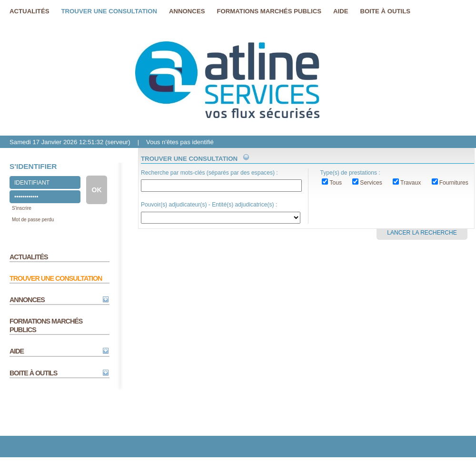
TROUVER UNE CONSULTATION (56, 278)
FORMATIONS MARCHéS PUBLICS (269, 11)
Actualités (30, 11)
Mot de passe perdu (33, 220)
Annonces (187, 11)
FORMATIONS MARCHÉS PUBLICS (46, 325)
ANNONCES (27, 300)
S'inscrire (22, 208)
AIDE (17, 351)
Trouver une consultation (109, 11)
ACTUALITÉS (29, 257)
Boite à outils (386, 11)
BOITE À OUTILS (33, 373)
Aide (341, 11)
